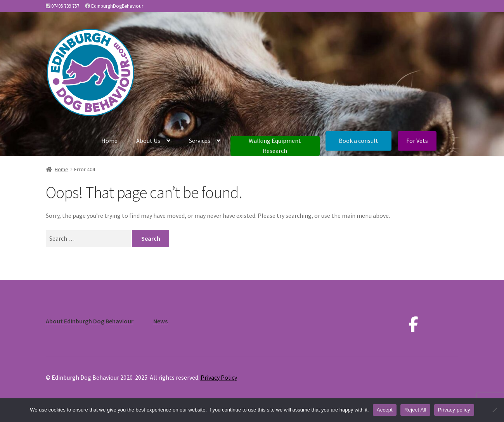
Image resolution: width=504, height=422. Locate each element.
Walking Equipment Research (275, 146)
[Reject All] (494, 410)
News (160, 321)
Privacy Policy (219, 377)
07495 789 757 (65, 6)
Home (109, 141)
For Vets (417, 141)
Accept (385, 410)
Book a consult (359, 141)
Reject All (415, 410)
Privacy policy (454, 410)
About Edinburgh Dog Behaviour (90, 321)
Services (200, 141)
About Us (148, 141)
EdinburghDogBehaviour (117, 6)
